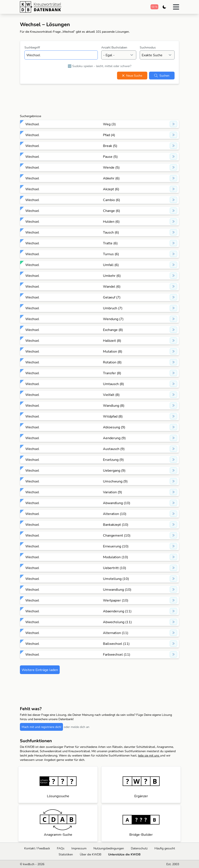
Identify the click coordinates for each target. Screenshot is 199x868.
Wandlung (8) (114, 405)
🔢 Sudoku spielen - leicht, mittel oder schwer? (99, 66)
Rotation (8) (112, 362)
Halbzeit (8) (112, 340)
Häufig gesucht (165, 848)
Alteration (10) (115, 514)
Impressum (79, 848)
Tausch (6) (111, 232)
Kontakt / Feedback (37, 848)
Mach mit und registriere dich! (41, 727)
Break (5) (110, 146)
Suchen (162, 76)
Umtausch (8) (113, 384)
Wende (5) (111, 167)
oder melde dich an (77, 727)
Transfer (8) (112, 373)
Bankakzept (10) (116, 524)
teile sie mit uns (149, 755)
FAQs (61, 848)
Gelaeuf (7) (112, 297)
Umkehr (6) (112, 276)
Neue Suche (132, 76)
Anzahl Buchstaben (114, 47)
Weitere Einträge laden (40, 670)
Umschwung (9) (115, 481)
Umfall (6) (111, 265)
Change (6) (112, 211)
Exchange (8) (113, 330)
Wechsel (32, 124)
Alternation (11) (116, 633)
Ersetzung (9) (113, 460)
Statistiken (66, 854)
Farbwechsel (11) (117, 654)
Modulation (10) (116, 557)
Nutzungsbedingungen (109, 848)
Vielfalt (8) (111, 395)
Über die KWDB (91, 854)
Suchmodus (148, 47)
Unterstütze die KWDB (124, 854)
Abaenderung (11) (117, 611)
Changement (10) (117, 535)
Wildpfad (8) (113, 416)
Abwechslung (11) (117, 622)
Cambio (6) (112, 200)
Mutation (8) (113, 351)
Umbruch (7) (113, 308)
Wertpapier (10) (116, 600)
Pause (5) (110, 156)
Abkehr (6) (111, 178)
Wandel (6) (112, 286)
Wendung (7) (113, 319)
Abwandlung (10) (117, 503)
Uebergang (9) (114, 470)
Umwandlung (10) (117, 589)
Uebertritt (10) (115, 568)
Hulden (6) (111, 221)
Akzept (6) (111, 189)
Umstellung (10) (116, 579)
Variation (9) (112, 492)
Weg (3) (109, 124)
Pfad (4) (109, 135)
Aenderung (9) (114, 438)
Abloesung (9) (114, 427)
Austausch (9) (114, 449)
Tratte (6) (110, 243)
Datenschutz (139, 848)
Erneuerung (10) (116, 546)
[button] (176, 7)
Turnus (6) (111, 254)
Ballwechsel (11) (116, 644)
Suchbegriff (32, 47)
